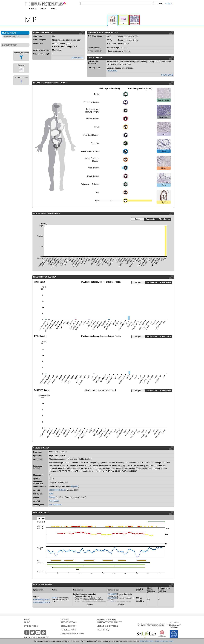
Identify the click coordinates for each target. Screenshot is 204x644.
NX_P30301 (54, 501)
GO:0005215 (112, 602)
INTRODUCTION (69, 622)
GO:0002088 (112, 594)
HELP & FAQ (103, 630)
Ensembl (37, 490)
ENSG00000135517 (58, 490)
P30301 (52, 497)
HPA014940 (112, 71)
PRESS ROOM (31, 626)
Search (159, 4)
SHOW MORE (78, 58)
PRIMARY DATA (11, 37)
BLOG (54, 8)
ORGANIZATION (68, 626)
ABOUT (33, 8)
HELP (44, 8)
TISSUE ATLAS (9, 33)
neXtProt (37, 501)
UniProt (36, 498)
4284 (51, 494)
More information (147, 641)
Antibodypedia (39, 505)
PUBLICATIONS (68, 630)
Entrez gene (38, 494)
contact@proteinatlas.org (37, 637)
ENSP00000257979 (42, 600)
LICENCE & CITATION (107, 626)
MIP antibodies (55, 505)
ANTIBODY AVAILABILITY (109, 622)
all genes (75, 486)
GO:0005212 (112, 598)
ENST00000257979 (42, 602)
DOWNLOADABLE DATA (73, 634)
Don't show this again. (164, 641)
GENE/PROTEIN (10, 45)
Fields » (169, 4)
